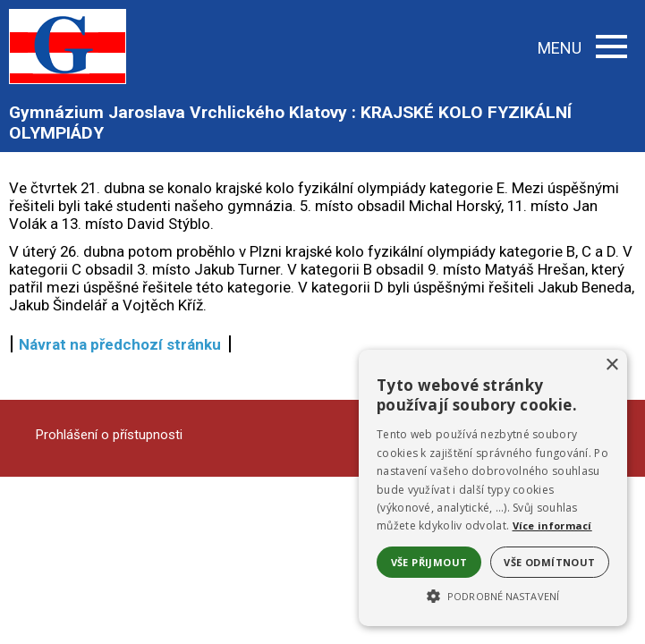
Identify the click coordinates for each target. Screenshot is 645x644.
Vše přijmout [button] (429, 562)
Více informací (552, 525)
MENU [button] (582, 48)
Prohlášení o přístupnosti (109, 435)
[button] (493, 595)
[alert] (493, 488)
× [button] (611, 365)
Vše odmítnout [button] (549, 562)
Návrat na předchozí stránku (120, 344)
